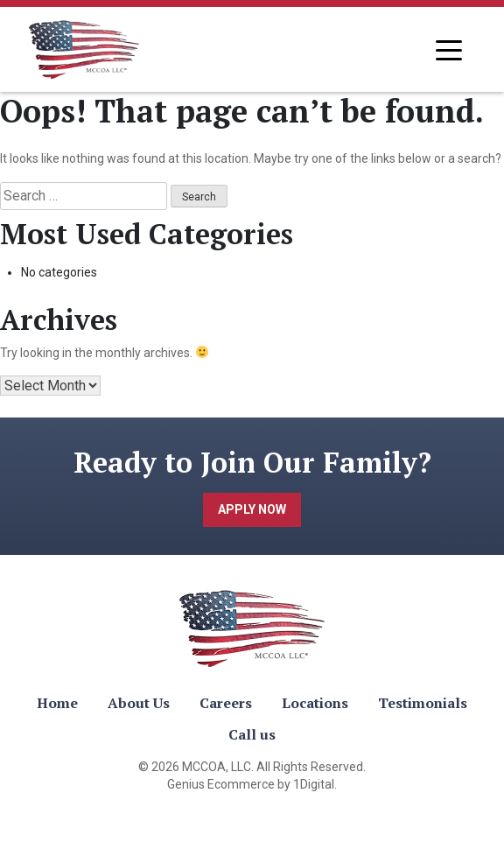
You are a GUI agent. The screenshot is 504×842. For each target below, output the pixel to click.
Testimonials (423, 703)
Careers (226, 703)
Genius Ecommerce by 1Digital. (252, 784)
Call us (252, 734)
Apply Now (252, 509)
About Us (139, 703)
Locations (315, 703)
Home (57, 703)
